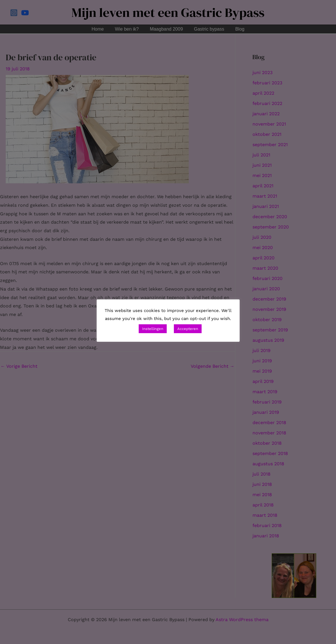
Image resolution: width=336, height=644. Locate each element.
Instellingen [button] (153, 329)
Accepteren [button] (188, 329)
